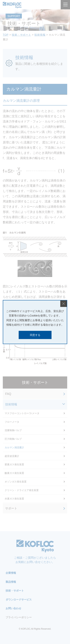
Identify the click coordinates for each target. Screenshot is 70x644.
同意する (35, 335)
